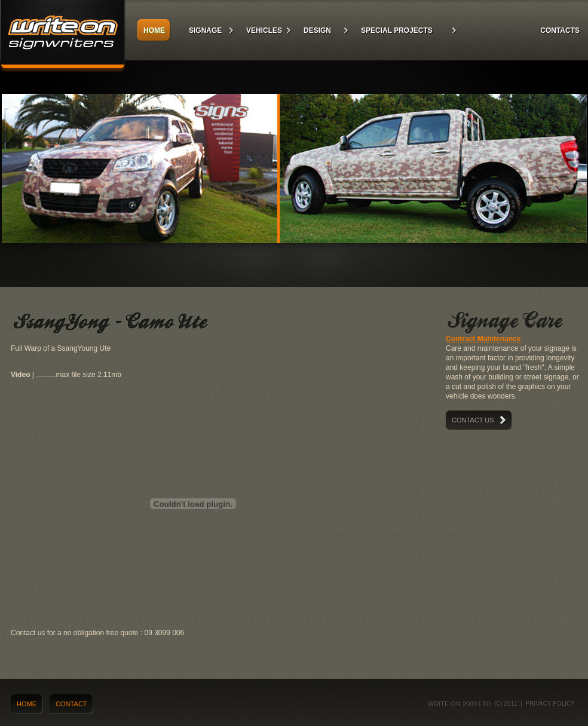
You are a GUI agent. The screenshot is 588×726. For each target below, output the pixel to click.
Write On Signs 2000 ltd (63, 36)
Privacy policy (550, 704)
